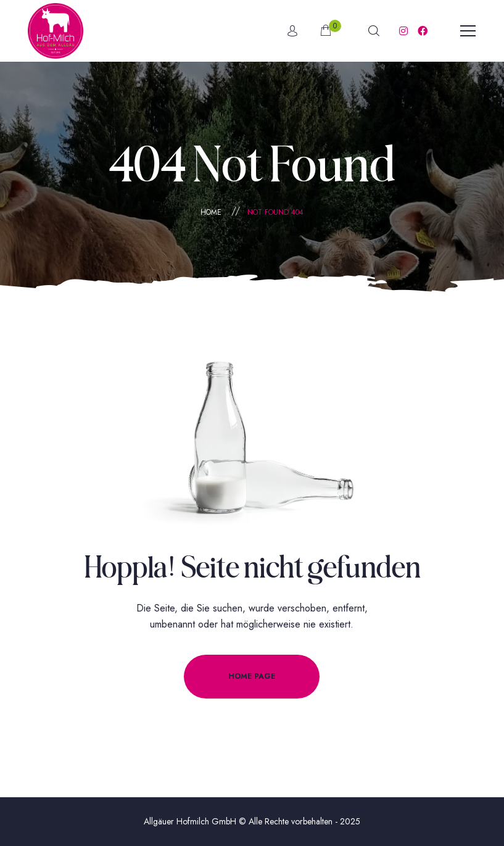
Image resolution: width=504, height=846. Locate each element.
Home (211, 212)
